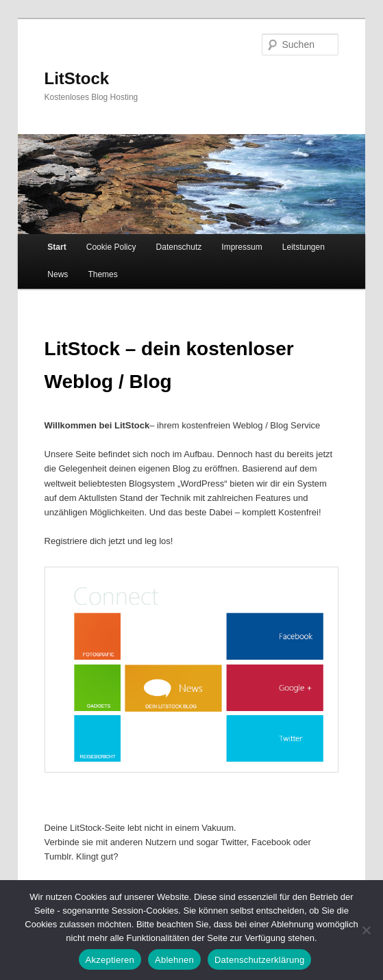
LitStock (77, 78)
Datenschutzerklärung (259, 960)
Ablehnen (174, 960)
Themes (102, 274)
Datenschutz (179, 247)
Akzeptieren (110, 960)
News (58, 274)
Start (57, 247)
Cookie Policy (111, 247)
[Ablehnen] (366, 930)
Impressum (242, 247)
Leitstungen (304, 247)
